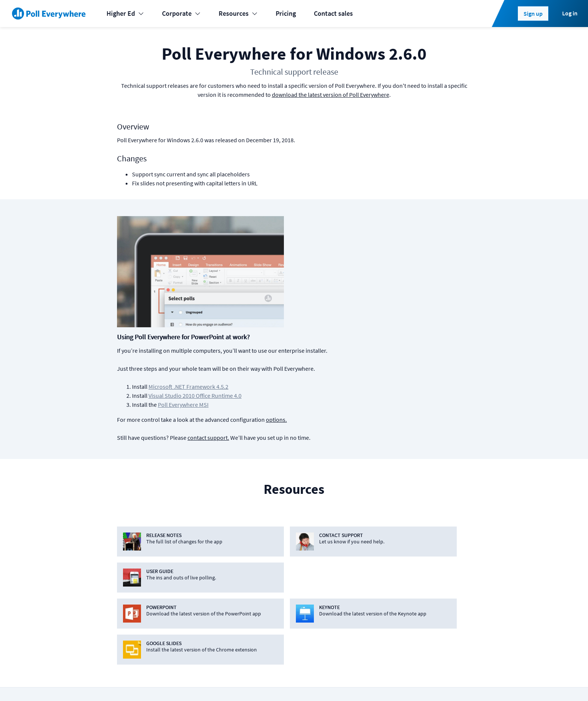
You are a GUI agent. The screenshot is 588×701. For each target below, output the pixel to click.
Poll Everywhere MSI (303, 287)
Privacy (218, 683)
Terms (189, 683)
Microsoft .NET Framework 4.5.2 (308, 269)
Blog (427, 552)
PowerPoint (227, 537)
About (429, 537)
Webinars (357, 642)
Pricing (286, 13)
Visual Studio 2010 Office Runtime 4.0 (315, 278)
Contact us (454, 683)
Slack (218, 597)
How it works (362, 567)
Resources (238, 13)
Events (123, 537)
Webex (220, 612)
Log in (570, 13)
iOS (288, 537)
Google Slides (230, 567)
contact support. (328, 320)
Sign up (533, 14)
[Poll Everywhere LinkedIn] (409, 683)
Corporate (181, 13)
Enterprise (128, 612)
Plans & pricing (365, 537)
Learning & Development (149, 552)
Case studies (362, 597)
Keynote (222, 552)
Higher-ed (128, 582)
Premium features (369, 552)
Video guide (360, 627)
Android (294, 552)
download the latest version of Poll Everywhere (331, 95)
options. (396, 302)
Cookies (159, 683)
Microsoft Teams (234, 582)
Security (432, 582)
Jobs (427, 567)
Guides (354, 612)
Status (122, 683)
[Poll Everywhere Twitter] (424, 683)
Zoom (219, 627)
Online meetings (137, 627)
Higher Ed (125, 13)
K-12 (120, 567)
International (133, 597)
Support (355, 582)
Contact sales (333, 13)
